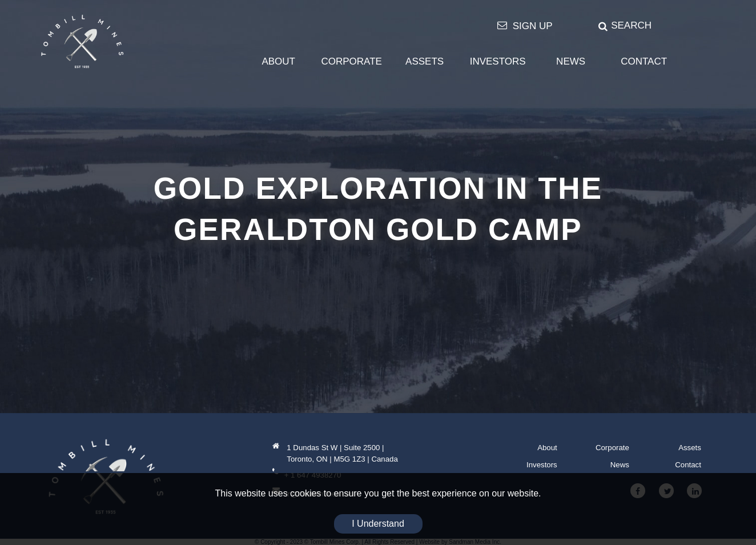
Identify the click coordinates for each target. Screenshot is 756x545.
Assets (690, 448)
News (620, 465)
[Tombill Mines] (82, 41)
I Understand (378, 524)
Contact (688, 465)
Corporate (612, 448)
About (547, 448)
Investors (542, 465)
